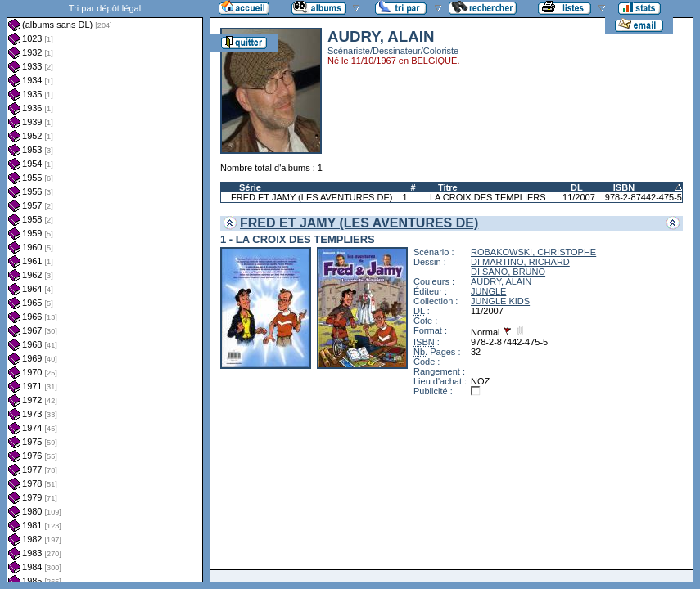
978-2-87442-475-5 (644, 197)
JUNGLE (488, 291)
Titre (448, 187)
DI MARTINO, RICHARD (520, 262)
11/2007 (579, 197)
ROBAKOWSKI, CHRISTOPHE (533, 252)
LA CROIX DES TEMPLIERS (488, 197)
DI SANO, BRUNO (508, 272)
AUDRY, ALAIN (501, 281)
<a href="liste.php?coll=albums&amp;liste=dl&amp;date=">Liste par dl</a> (105, 291)
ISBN (624, 187)
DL (577, 187)
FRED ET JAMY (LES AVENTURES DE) (312, 197)
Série (250, 187)
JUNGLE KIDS (500, 301)
